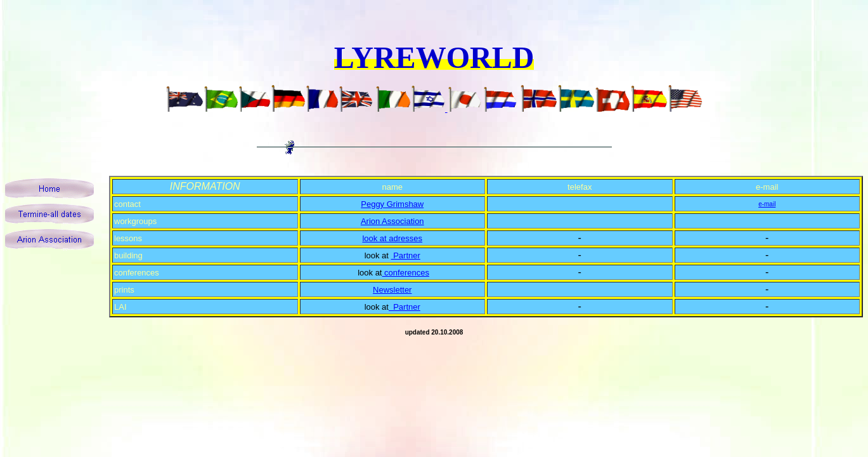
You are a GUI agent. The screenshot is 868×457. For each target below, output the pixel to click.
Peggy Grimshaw (392, 204)
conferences (405, 273)
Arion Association (392, 221)
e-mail (767, 204)
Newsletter (392, 290)
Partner (406, 255)
